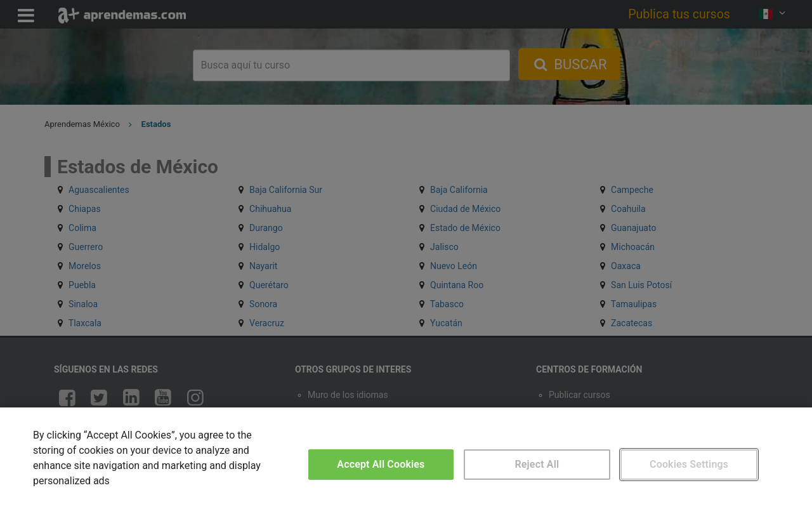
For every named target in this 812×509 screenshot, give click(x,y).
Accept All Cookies (381, 464)
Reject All (537, 464)
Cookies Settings (689, 464)
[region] (406, 458)
